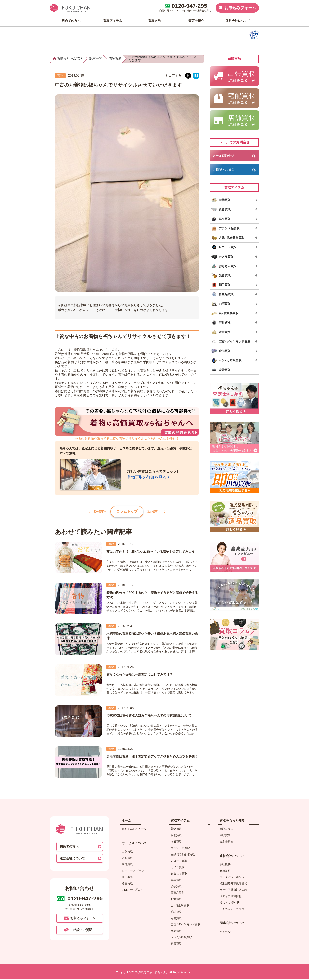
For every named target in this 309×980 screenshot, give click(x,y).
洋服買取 (176, 842)
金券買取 (176, 932)
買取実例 (225, 836)
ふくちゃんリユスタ (232, 910)
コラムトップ (127, 512)
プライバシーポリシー (233, 878)
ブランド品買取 (180, 849)
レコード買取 (179, 862)
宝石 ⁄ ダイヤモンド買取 (185, 925)
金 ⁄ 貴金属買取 (180, 906)
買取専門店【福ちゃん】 (153, 973)
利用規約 (225, 872)
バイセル (225, 932)
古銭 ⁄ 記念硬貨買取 (183, 855)
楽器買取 (176, 881)
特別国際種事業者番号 (233, 884)
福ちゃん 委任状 (230, 903)
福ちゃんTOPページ (134, 830)
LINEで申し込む (132, 891)
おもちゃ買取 (179, 874)
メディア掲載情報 (231, 897)
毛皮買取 (176, 919)
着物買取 (176, 830)
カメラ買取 (178, 868)
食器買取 (176, 836)
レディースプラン (133, 872)
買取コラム (226, 830)
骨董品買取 (178, 894)
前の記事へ (94, 512)
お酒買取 (176, 900)
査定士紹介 (226, 842)
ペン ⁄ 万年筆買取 (181, 938)
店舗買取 (127, 865)
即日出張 (127, 878)
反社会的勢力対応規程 (233, 891)
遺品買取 (127, 884)
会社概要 (225, 865)
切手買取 (176, 887)
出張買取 (127, 852)
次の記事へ (160, 512)
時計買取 (176, 913)
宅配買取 (127, 859)
